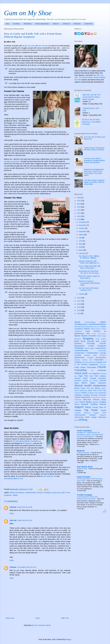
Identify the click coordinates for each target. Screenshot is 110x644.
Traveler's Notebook (82, 413)
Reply (12, 513)
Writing (83, 420)
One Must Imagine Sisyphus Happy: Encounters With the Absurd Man (94, 182)
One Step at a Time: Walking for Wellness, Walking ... (89, 257)
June (81, 241)
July (80, 238)
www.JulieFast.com (49, 476)
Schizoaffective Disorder (99, 397)
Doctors (85, 360)
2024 (79, 204)
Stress (77, 404)
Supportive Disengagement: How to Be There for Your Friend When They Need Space (94, 172)
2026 (79, 198)
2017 (79, 301)
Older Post (65, 618)
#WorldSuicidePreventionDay (84, 327)
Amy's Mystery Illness (85, 467)
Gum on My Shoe (28, 13)
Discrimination (101, 357)
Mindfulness (83, 391)
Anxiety (97, 331)
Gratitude (102, 370)
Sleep (76, 402)
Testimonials (28, 24)
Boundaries (20, 493)
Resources (77, 24)
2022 (79, 210)
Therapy (95, 407)
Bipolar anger (101, 336)
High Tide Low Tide (88, 376)
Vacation (93, 415)
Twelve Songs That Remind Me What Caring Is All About (94, 149)
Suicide (103, 404)
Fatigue (83, 367)
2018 (79, 298)
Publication (78, 395)
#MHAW (77, 322)
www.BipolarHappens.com (13, 478)
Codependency (100, 348)
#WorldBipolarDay (81, 324)
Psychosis (102, 393)
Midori (77, 391)
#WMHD (103, 322)
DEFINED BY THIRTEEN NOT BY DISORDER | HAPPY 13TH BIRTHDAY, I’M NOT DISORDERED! (90, 435)
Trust (104, 413)
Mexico (104, 388)
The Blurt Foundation (85, 495)
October (82, 228)
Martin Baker (88, 383)
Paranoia (77, 393)
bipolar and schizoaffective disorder (35, 46)
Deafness (87, 355)
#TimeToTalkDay (90, 322)
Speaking (96, 402)
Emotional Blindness (89, 362)
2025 (79, 201)
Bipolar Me (81, 451)
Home (38, 618)
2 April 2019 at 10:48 (24, 507)
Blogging (88, 338)
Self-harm (96, 400)
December (83, 222)
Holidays (103, 376)
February (82, 253)
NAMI (95, 391)
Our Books (16, 24)
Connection (80, 353)
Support (79, 407)
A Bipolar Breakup (83, 453)
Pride (96, 393)
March (81, 250)
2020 (79, 216)
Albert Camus (96, 329)
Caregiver (102, 346)
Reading (87, 395)
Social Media (85, 402)
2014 (79, 310)
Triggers (96, 413)
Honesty (78, 378)
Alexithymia (78, 331)
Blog (7, 24)
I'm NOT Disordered (84, 431)
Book (77, 341)
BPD (88, 334)
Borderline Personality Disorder (90, 343)
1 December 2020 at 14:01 (27, 567)
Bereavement (102, 334)
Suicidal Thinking (89, 404)
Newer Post (10, 618)
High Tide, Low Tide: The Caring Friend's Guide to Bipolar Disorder (91, 97)
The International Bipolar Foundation (25, 441)
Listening (103, 381)
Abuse (104, 327)
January (82, 294)
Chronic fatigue (89, 348)
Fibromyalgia (91, 367)
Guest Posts (89, 24)
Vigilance (103, 415)
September (83, 231)
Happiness (96, 373)
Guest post (56, 493)
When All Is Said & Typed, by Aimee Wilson (89, 277)
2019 (79, 219)
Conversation (92, 353)
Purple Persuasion (84, 477)
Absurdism (98, 327)
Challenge (79, 348)
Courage (103, 353)
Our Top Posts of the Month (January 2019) (89, 289)
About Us (56, 24)
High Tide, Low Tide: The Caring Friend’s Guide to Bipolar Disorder (90, 77)
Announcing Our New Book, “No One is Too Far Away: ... (90, 272)
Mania (77, 383)
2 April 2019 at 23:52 (25, 520)
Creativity (78, 355)
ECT (91, 360)
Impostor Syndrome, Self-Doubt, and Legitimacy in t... (89, 262)
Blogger (68, 639)
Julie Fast (13, 520)
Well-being (102, 417)
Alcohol (103, 329)
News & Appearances (42, 24)
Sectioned (78, 400)
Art (105, 331)
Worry (76, 420)
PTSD (100, 390)
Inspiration (102, 378)
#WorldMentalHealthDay (97, 324)
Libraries (95, 381)
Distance (77, 360)
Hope (85, 378)
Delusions (103, 355)
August (82, 235)
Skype (104, 400)
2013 (79, 313)
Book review (101, 341)
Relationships (86, 397)
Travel (103, 410)
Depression (80, 357)
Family (77, 367)
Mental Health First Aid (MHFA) (87, 388)
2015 (79, 307)
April (81, 247)
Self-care (87, 400)
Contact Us (66, 24)
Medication (102, 383)
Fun (92, 371)
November (83, 225)
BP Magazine (28, 443)
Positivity (91, 393)
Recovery (94, 395)
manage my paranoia (12, 161)
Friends (40, 493)
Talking (15, 495)
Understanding (80, 415)
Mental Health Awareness (90, 386)
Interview (78, 381)
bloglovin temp (82, 469)
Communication (30, 493)
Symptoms (8, 495)
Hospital (93, 378)
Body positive (101, 339)
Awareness (79, 333)
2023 (79, 207)
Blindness (78, 339)
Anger (88, 331)
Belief (94, 334)
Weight (94, 417)
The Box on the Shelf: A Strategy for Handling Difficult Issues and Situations (94, 160)
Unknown (13, 507)
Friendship (47, 493)
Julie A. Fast (65, 493)
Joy (90, 381)
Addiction (87, 329)
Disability (90, 358)
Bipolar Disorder (89, 336)
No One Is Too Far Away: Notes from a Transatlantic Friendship (91, 122)
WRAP (88, 417)
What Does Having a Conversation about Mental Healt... (89, 283)
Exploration (103, 365)
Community (102, 351)
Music (90, 390)
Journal (85, 381)
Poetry (84, 393)
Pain (104, 390)
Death (95, 355)
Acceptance (79, 329)
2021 (79, 213)
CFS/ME (91, 346)
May (81, 244)
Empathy (99, 362)
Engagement (93, 364)
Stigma (103, 402)
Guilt (90, 374)
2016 (79, 304)
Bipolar (12, 493)
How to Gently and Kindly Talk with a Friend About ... (89, 267)
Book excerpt (87, 341)
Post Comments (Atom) (42, 625)
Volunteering (79, 417)
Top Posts (91, 410)
